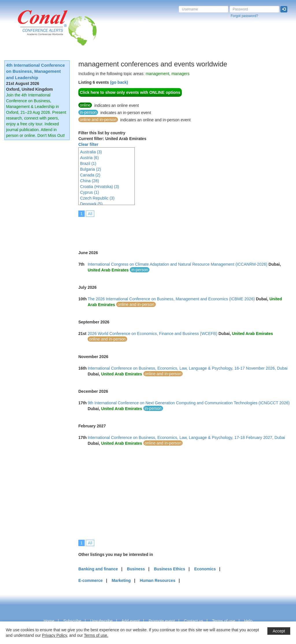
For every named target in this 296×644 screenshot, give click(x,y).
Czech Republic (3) (97, 198)
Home (49, 621)
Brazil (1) (88, 163)
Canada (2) (90, 175)
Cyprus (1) (89, 192)
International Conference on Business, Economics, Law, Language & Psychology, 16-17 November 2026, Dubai (188, 368)
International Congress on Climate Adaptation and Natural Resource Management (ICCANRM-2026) (177, 264)
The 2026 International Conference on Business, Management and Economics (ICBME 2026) (171, 299)
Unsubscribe (101, 621)
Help (248, 621)
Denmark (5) (91, 204)
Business (136, 569)
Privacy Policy (54, 635)
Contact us (194, 621)
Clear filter (88, 144)
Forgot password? (244, 16)
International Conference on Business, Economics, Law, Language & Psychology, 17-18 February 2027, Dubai (186, 438)
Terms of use (223, 621)
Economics (205, 569)
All (90, 214)
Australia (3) (91, 152)
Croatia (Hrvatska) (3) (100, 187)
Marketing (121, 580)
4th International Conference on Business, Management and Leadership (35, 71)
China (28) (89, 181)
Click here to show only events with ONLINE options (130, 92)
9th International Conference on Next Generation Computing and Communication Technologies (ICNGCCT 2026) (189, 403)
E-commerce (90, 580)
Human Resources (157, 580)
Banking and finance (98, 569)
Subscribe (72, 621)
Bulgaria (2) (90, 169)
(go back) (119, 82)
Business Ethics (169, 569)
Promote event (162, 621)
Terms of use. (96, 635)
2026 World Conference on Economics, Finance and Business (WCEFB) (152, 334)
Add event (131, 621)
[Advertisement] (184, 230)
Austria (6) (89, 158)
